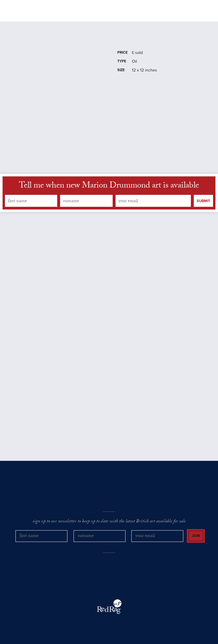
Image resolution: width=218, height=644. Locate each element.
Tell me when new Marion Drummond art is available (109, 186)
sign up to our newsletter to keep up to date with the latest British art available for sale (109, 522)
